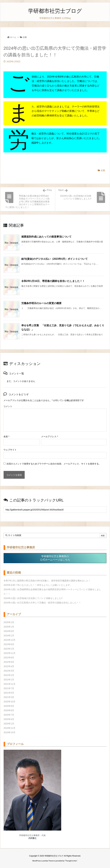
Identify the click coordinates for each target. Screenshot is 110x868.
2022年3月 (9, 671)
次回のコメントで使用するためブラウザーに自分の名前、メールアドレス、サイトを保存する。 (54, 464)
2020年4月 (9, 719)
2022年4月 (9, 666)
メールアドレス (50, 437)
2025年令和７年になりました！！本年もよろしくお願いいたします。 (38, 585)
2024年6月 (9, 631)
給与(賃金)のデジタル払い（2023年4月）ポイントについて (55, 259)
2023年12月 (9, 640)
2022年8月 (9, 658)
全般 (25, 37)
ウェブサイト (10, 450)
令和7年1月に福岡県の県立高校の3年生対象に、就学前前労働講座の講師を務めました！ (47, 581)
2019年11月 (9, 728)
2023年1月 (9, 649)
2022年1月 (9, 680)
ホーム (13, 37)
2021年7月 (9, 688)
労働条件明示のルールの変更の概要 (41, 303)
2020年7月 (9, 715)
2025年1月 (9, 627)
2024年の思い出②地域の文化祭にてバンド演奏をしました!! (33, 598)
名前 (6, 437)
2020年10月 (9, 702)
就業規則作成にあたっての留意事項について (46, 237)
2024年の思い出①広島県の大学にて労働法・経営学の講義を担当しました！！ (42, 603)
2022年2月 (9, 675)
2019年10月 (9, 732)
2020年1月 (9, 724)
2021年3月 (9, 697)
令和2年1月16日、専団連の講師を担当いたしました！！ (53, 281)
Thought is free (71, 861)
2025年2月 (9, 622)
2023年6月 (9, 644)
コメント (8, 406)
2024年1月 (9, 636)
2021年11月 (9, 684)
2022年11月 (9, 653)
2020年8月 (9, 710)
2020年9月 (9, 706)
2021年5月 (9, 693)
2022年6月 (9, 662)
